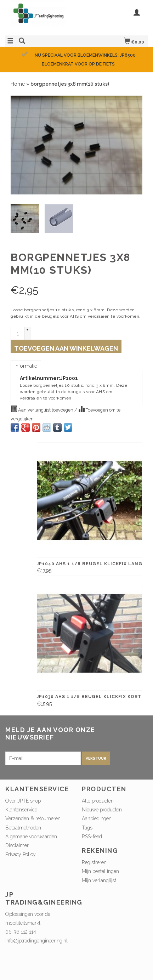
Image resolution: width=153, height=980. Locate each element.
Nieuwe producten (102, 810)
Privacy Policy (21, 854)
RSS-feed (92, 837)
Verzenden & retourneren (33, 818)
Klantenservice (21, 810)
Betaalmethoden (23, 828)
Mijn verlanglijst (99, 880)
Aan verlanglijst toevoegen (42, 409)
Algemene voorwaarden (31, 837)
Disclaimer (17, 845)
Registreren (94, 862)
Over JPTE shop (23, 801)
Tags (87, 828)
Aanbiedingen (97, 818)
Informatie (26, 366)
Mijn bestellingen (100, 871)
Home (18, 84)
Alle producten (98, 801)
